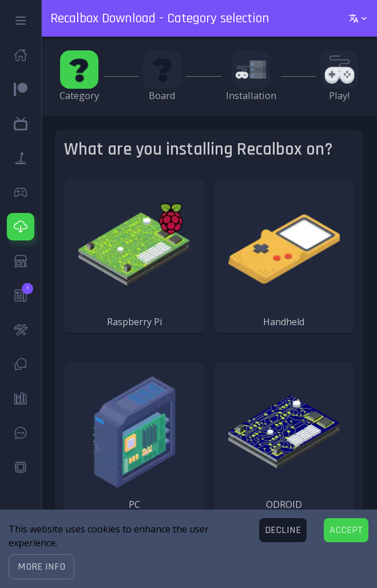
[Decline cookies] (283, 530)
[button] (41, 567)
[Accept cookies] (346, 530)
